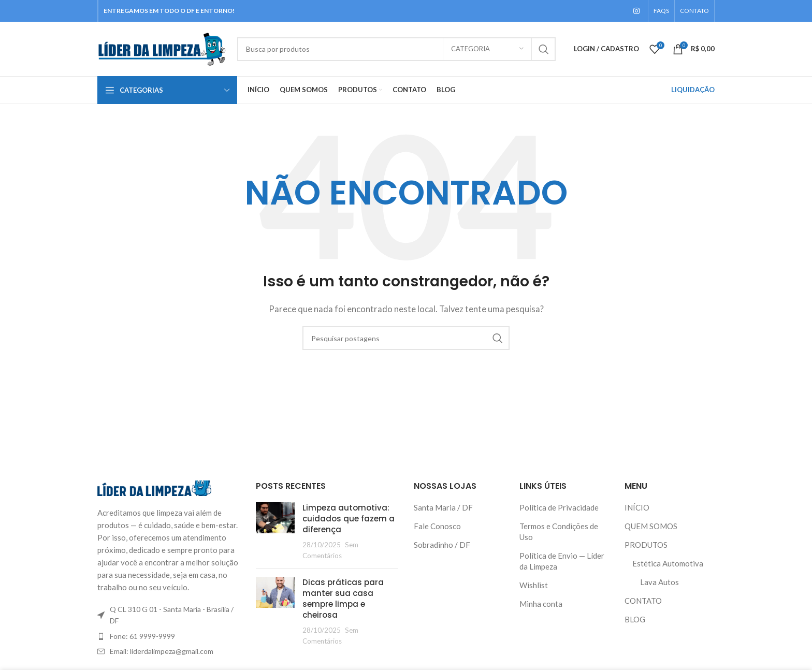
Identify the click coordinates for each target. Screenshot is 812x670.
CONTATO (643, 601)
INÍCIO (637, 507)
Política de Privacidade (559, 507)
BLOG (635, 619)
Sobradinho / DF (442, 545)
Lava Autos (659, 582)
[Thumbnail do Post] (275, 531)
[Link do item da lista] (169, 636)
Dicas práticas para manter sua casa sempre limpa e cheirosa (343, 599)
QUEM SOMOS (651, 526)
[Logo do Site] (162, 48)
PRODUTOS (646, 545)
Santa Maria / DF (443, 507)
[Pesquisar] (396, 49)
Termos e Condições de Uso (559, 531)
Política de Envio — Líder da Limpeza (562, 561)
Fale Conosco (437, 526)
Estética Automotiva (668, 563)
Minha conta (541, 604)
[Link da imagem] (154, 487)
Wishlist (534, 585)
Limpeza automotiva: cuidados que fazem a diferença (349, 519)
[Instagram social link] (636, 11)
